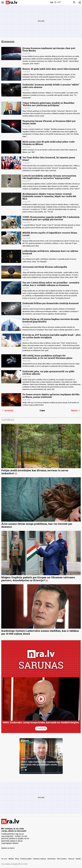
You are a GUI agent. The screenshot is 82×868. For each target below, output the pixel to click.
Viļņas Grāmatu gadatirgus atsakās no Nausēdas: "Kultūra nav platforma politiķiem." (49, 104)
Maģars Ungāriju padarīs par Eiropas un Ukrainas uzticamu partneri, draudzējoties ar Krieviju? (38, 579)
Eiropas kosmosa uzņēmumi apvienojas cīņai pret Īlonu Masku (49, 49)
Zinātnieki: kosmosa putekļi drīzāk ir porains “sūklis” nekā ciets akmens (51, 86)
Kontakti (78, 859)
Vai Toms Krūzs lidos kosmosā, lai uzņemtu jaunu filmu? (49, 159)
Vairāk (42, 728)
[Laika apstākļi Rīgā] (56, 3)
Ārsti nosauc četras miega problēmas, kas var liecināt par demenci (37, 525)
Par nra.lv (4, 859)
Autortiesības (52, 859)
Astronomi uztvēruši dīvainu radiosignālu (45, 267)
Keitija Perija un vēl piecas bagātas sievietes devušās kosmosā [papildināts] (51, 320)
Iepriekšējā (7, 411)
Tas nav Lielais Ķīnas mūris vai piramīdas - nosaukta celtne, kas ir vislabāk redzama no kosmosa (51, 284)
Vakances (71, 859)
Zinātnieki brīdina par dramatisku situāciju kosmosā (51, 303)
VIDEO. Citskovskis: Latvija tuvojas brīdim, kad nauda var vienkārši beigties (41, 722)
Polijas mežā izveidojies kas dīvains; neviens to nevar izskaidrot (35, 472)
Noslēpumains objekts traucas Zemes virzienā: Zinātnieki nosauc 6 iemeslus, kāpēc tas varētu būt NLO (49, 196)
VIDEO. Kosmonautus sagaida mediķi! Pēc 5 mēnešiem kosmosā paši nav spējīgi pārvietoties (51, 218)
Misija (17, 859)
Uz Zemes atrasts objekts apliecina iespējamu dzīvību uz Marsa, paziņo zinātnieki (51, 396)
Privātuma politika (26, 859)
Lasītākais (8, 420)
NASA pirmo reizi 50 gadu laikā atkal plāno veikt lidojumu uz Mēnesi (49, 143)
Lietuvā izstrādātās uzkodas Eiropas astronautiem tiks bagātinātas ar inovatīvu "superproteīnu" (49, 177)
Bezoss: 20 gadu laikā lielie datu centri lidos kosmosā (51, 69)
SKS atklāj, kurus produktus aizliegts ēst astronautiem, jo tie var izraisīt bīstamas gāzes (47, 357)
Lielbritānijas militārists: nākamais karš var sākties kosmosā (50, 252)
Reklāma (11, 859)
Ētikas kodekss (62, 859)
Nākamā (76, 411)
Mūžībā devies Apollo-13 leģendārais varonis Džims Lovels (50, 234)
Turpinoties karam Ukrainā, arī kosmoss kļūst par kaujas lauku (49, 122)
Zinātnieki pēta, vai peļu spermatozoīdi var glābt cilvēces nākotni (48, 373)
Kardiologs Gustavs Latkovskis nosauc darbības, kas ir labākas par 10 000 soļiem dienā (40, 632)
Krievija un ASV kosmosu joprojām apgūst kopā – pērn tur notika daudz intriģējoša (51, 336)
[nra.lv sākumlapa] (12, 2)
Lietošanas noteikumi (40, 859)
